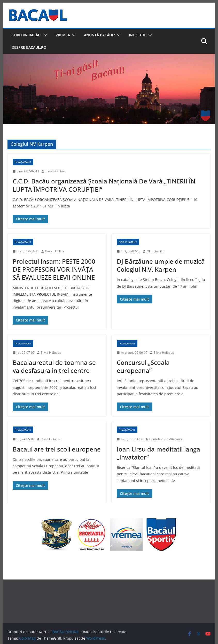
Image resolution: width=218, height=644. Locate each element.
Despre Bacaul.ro (29, 47)
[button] (44, 35)
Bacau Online (55, 171)
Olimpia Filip (155, 251)
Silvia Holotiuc (51, 353)
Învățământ (23, 162)
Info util (138, 35)
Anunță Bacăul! (99, 35)
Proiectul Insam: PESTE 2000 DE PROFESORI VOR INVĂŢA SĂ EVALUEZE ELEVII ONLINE (54, 269)
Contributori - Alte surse (166, 439)
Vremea (63, 35)
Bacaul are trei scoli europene (57, 449)
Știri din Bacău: (27, 35)
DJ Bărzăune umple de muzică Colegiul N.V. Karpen (161, 265)
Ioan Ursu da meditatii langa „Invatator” (158, 453)
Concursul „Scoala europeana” (143, 366)
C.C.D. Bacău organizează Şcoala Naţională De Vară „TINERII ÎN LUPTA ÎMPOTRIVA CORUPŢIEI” (104, 185)
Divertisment (128, 242)
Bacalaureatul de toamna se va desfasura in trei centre (54, 366)
